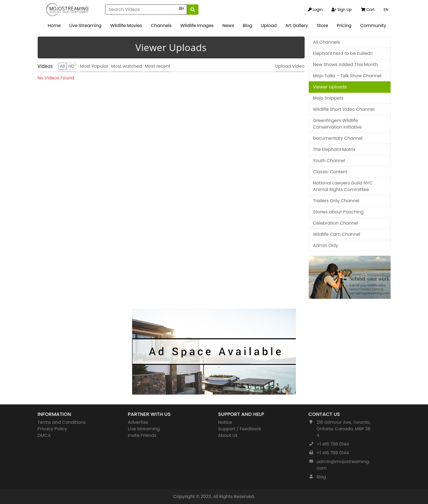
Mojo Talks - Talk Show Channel (347, 76)
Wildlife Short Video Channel (344, 109)
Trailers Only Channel (336, 201)
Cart (368, 10)
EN (386, 10)
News (228, 26)
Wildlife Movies (126, 26)
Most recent (157, 66)
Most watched (127, 66)
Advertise (138, 422)
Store (322, 26)
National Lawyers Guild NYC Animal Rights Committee (343, 186)
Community (373, 26)
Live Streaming (85, 26)
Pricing (344, 26)
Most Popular (94, 66)
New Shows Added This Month (345, 65)
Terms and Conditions (62, 422)
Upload (269, 26)
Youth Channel (329, 161)
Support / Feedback (240, 429)
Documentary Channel (338, 138)
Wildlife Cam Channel (337, 234)
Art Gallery (297, 26)
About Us (228, 435)
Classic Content (330, 172)
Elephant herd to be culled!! (343, 53)
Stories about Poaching (338, 212)
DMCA (44, 435)
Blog (247, 26)
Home (54, 26)
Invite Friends (142, 435)
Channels (161, 26)
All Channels (327, 42)
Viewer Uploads (330, 87)
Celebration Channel (336, 223)
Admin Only (326, 245)
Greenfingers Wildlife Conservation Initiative (338, 124)
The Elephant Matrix (334, 149)
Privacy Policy (52, 429)
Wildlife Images (197, 26)
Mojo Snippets (328, 98)
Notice (225, 422)
